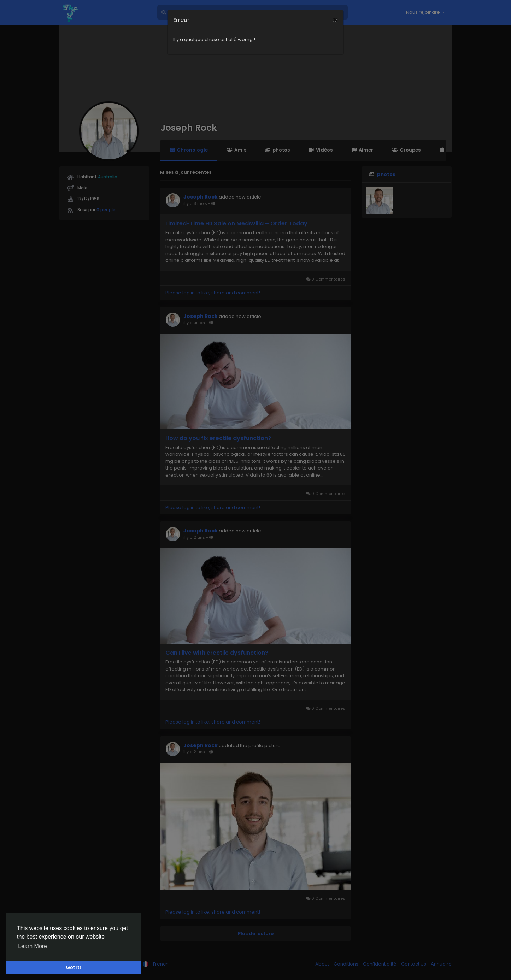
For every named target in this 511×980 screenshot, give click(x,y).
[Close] (335, 11)
